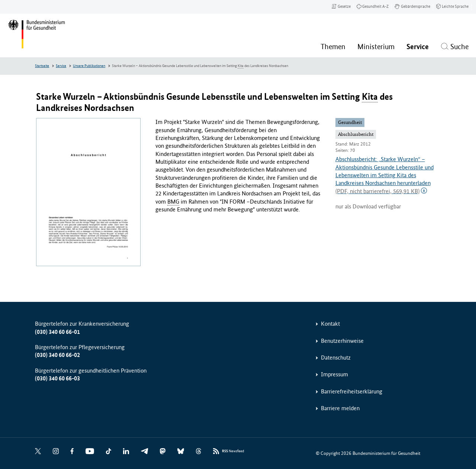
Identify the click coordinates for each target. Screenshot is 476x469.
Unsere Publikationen (89, 66)
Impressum (335, 374)
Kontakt (330, 324)
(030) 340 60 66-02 (57, 355)
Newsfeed (233, 451)
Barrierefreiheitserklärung (352, 391)
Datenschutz (336, 358)
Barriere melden (340, 408)
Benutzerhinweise (342, 341)
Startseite (42, 66)
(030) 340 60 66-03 (57, 378)
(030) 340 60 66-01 (57, 332)
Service (61, 66)
